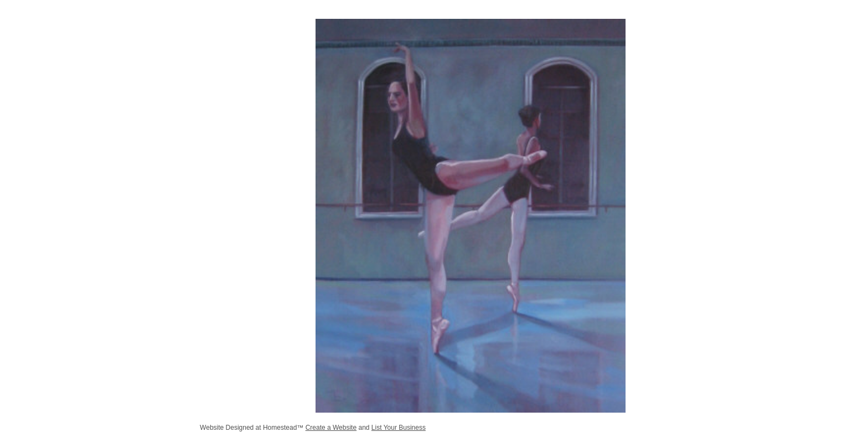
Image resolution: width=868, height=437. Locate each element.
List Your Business (399, 428)
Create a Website (331, 428)
